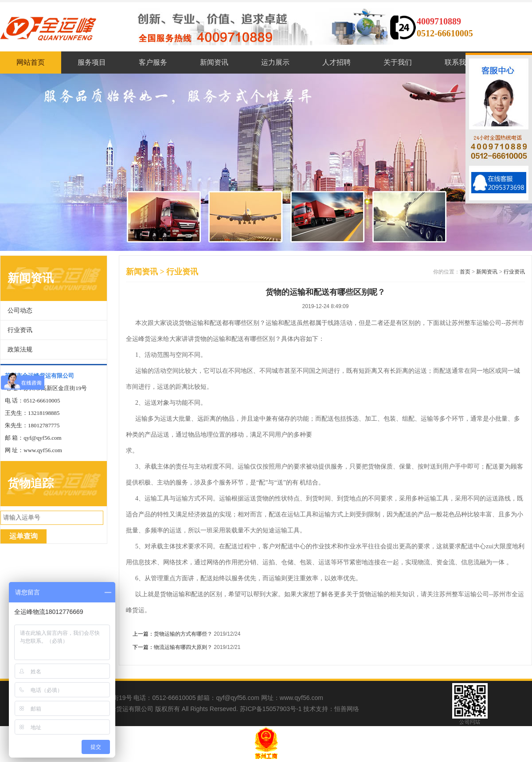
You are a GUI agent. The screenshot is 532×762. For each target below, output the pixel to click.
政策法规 (20, 350)
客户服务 (153, 62)
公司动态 (20, 311)
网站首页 (31, 62)
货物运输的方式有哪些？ (183, 634)
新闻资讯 (214, 62)
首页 (465, 272)
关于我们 (398, 62)
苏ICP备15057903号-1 (271, 709)
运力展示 (275, 62)
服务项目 (92, 62)
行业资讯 (20, 330)
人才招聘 (336, 62)
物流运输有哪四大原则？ (183, 647)
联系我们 (459, 62)
